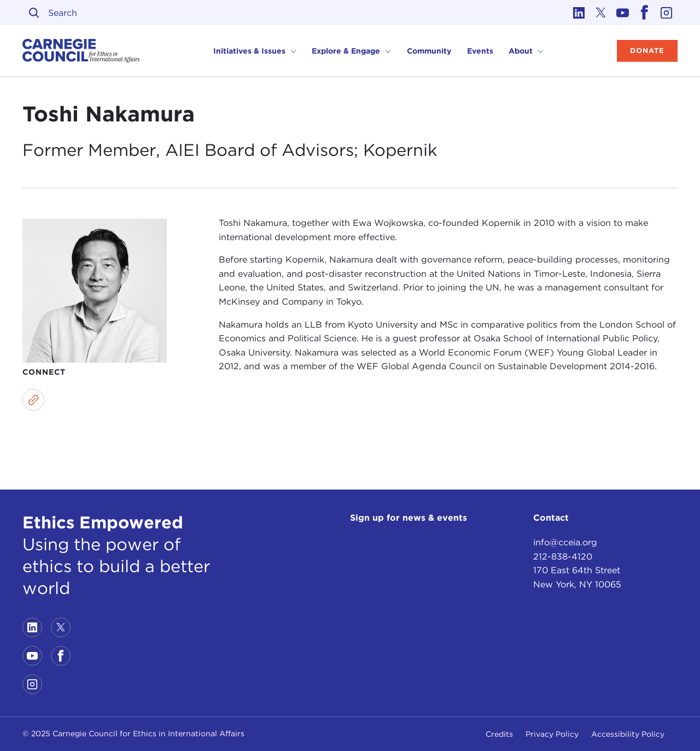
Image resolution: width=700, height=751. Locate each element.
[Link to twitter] (601, 13)
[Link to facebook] (645, 13)
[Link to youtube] (623, 13)
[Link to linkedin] (579, 13)
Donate (647, 51)
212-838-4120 (563, 557)
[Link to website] (33, 400)
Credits (499, 734)
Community (429, 51)
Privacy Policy (552, 734)
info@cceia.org (565, 542)
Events (480, 51)
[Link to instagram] (667, 13)
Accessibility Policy (628, 734)
